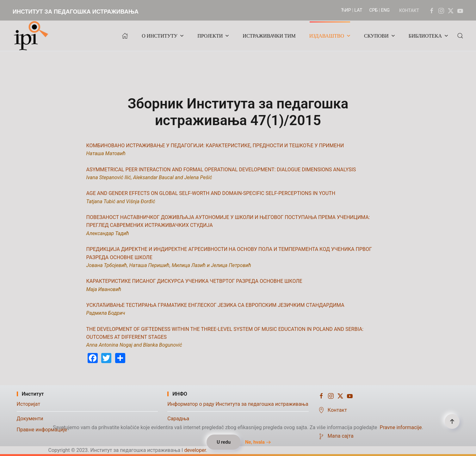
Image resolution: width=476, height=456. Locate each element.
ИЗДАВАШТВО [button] (330, 36)
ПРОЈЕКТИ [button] (213, 36)
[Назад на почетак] (33, 36)
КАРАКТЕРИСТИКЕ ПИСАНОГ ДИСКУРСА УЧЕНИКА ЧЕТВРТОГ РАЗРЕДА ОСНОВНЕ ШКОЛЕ (194, 281)
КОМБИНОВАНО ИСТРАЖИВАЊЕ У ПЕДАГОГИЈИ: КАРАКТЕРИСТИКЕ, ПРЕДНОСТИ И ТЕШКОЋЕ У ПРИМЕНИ (215, 146)
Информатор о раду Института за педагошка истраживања (238, 404)
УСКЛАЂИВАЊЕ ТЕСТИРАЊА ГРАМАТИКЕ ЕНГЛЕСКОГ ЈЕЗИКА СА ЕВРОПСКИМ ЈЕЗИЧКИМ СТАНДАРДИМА (215, 305)
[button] (460, 36)
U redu (224, 442)
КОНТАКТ (409, 10)
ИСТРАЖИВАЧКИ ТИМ (269, 36)
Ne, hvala (255, 442)
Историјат (29, 404)
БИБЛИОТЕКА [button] (428, 36)
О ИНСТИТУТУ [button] (163, 36)
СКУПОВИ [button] (380, 36)
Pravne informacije (401, 427)
